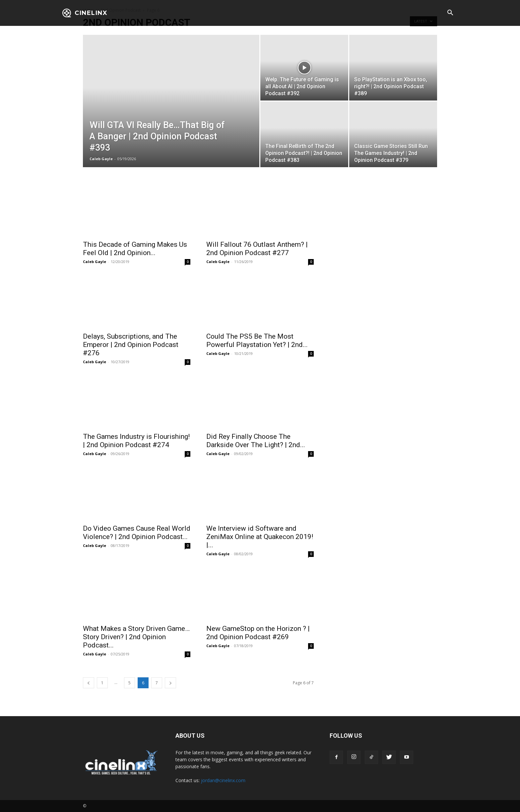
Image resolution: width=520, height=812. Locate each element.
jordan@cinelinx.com (223, 780)
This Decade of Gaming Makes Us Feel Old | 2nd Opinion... (135, 249)
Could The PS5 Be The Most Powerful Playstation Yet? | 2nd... (257, 340)
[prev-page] (89, 683)
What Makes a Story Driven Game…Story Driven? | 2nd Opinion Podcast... (136, 637)
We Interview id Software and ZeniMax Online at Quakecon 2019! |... (260, 537)
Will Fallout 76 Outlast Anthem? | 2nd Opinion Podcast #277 (257, 249)
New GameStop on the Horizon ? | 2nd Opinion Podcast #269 (258, 633)
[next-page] (170, 683)
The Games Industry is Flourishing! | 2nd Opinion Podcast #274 (136, 441)
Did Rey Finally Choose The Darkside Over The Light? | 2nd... (256, 441)
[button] (450, 13)
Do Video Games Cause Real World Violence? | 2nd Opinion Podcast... (137, 533)
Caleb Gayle (101, 159)
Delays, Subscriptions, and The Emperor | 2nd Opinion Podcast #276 (131, 345)
